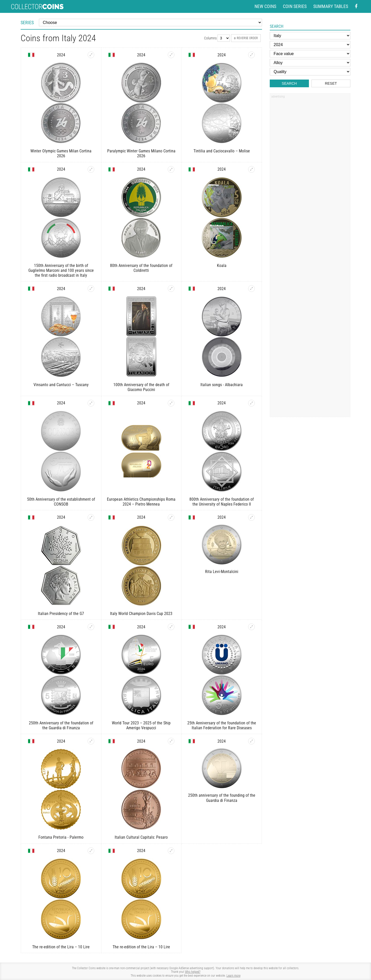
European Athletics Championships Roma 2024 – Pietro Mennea (141, 502)
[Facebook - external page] (356, 7)
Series (27, 23)
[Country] (310, 36)
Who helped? (193, 972)
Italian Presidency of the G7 (61, 614)
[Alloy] (310, 63)
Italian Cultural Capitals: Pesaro (141, 837)
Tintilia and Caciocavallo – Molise (222, 151)
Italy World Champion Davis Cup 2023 (141, 614)
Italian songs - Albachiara (222, 385)
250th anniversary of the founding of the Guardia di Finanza (222, 798)
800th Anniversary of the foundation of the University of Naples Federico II (222, 502)
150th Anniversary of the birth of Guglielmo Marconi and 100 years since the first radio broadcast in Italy (61, 270)
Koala (222, 266)
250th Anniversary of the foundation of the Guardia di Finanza (61, 725)
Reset (331, 83)
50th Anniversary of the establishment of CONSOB (61, 502)
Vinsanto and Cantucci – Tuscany (61, 385)
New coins (265, 6)
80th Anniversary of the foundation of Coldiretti (141, 268)
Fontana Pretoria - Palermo (61, 837)
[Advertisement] (310, 178)
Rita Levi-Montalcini (222, 572)
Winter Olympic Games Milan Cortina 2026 (61, 153)
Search (289, 83)
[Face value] (310, 54)
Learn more (233, 976)
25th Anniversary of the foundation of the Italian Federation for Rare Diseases (222, 725)
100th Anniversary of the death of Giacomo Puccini (141, 387)
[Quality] (310, 72)
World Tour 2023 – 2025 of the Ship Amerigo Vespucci (141, 725)
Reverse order (246, 38)
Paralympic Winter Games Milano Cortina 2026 (141, 153)
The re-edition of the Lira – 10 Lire (61, 947)
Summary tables (331, 6)
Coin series (295, 6)
